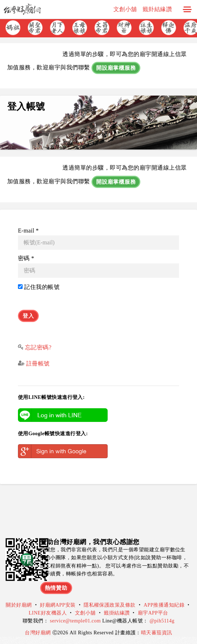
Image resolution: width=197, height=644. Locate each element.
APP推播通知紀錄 (164, 605)
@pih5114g (162, 621)
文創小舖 (125, 9)
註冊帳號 (37, 364)
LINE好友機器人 (48, 613)
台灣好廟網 (38, 633)
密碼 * (26, 258)
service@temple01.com (75, 621)
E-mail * (28, 231)
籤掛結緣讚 (117, 613)
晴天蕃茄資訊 (157, 633)
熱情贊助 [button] (56, 588)
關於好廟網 (19, 605)
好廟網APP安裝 (58, 605)
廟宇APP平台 (153, 613)
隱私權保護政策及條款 (110, 605)
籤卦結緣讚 (157, 9)
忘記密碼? (38, 347)
